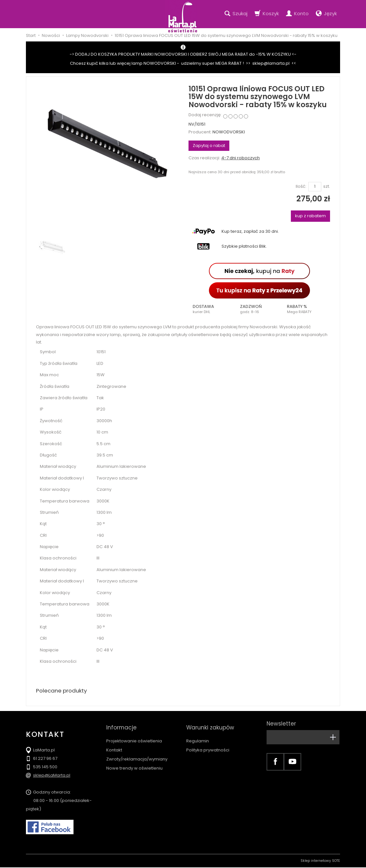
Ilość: (301, 186)
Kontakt (114, 744)
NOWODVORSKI (229, 132)
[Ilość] (315, 187)
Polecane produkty (63, 691)
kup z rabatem (310, 216)
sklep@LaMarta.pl (52, 776)
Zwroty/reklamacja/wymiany (137, 753)
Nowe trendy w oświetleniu (134, 762)
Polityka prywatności (208, 744)
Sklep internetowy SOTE (320, 861)
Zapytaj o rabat (209, 146)
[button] (212, 309)
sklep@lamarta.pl (271, 63)
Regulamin (198, 735)
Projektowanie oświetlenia (134, 735)
